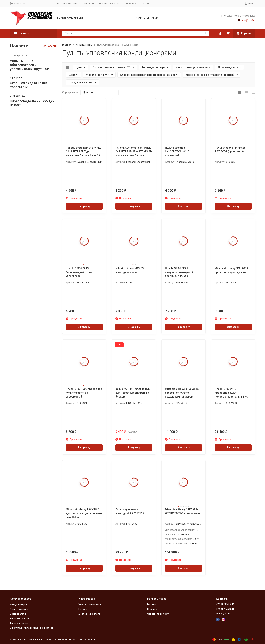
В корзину (84, 206)
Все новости (49, 46)
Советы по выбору (158, 614)
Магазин (152, 604)
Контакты (88, 4)
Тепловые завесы (20, 618)
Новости (131, 4)
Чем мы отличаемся (90, 604)
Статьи (146, 4)
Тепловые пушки (19, 623)
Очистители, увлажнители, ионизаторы (32, 628)
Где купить (84, 609)
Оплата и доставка (110, 4)
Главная (67, 45)
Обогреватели (18, 614)
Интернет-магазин (67, 4)
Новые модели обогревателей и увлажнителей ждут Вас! (29, 65)
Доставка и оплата (89, 614)
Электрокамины (19, 609)
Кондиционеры (84, 45)
